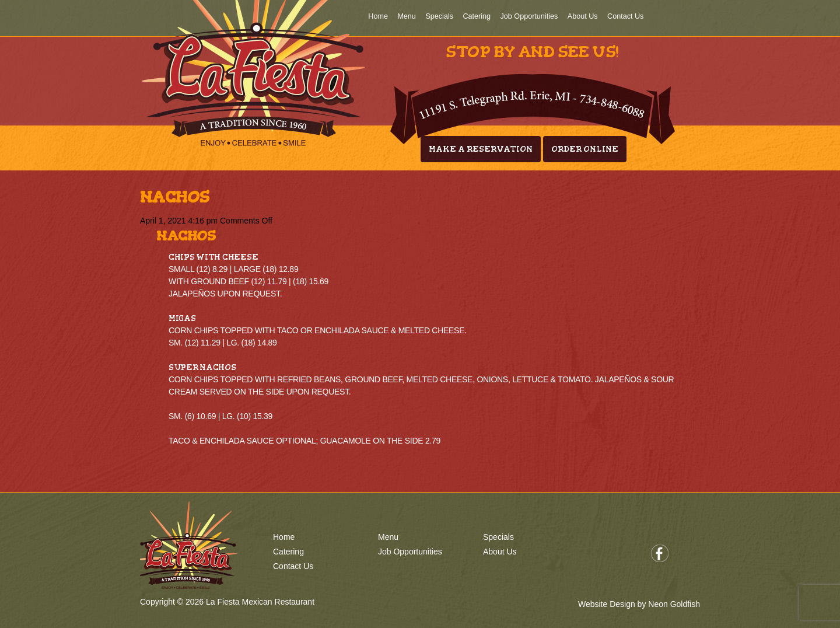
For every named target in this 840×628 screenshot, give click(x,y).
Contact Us (625, 16)
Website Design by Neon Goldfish (639, 604)
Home (378, 16)
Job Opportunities (529, 16)
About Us (583, 16)
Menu (407, 16)
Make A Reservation (481, 149)
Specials (439, 16)
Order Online (585, 149)
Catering (477, 16)
